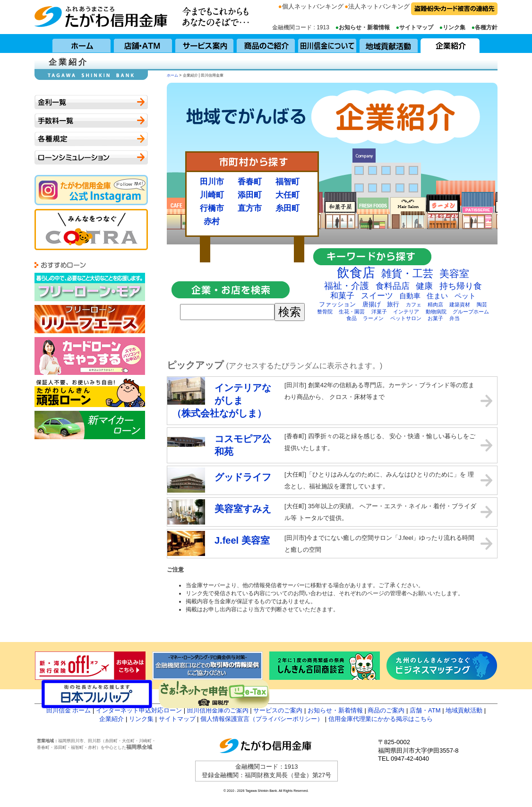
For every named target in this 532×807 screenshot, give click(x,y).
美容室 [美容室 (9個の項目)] (454, 274)
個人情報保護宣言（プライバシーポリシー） (262, 719)
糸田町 (287, 208)
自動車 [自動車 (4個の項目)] (410, 296)
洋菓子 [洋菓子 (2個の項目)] (379, 312)
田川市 (212, 182)
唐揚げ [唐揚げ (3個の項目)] (372, 304)
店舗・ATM (143, 43)
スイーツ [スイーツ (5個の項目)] (377, 296)
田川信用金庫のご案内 (218, 710)
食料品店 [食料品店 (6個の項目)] (393, 286)
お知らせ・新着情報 (364, 27)
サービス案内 (205, 43)
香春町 (250, 182)
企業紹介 (450, 43)
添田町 (250, 195)
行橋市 (212, 208)
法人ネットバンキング (379, 6)
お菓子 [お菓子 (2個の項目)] (435, 318)
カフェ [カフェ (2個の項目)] (414, 304)
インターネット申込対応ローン (139, 710)
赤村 (212, 221)
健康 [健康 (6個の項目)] (424, 286)
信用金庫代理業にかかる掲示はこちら (381, 719)
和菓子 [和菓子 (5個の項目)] (342, 296)
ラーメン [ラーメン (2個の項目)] (373, 318)
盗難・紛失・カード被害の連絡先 (454, 9)
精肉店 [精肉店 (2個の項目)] (435, 304)
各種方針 (486, 27)
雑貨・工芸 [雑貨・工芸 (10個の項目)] (407, 273)
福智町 (287, 182)
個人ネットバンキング (313, 6)
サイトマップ (416, 27)
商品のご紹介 (266, 43)
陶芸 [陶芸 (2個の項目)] (482, 304)
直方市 (250, 208)
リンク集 (454, 27)
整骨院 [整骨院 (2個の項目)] (325, 312)
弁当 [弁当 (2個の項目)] (455, 318)
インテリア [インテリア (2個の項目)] (406, 312)
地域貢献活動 (389, 43)
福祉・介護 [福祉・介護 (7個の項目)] (347, 286)
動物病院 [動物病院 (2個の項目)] (436, 312)
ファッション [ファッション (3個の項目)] (337, 304)
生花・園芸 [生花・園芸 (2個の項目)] (352, 312)
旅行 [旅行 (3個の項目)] (393, 304)
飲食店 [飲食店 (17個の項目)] (356, 273)
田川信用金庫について (327, 43)
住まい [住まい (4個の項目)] (437, 296)
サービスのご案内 (278, 710)
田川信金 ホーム (69, 710)
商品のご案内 (386, 710)
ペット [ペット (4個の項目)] (465, 296)
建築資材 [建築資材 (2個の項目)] (460, 304)
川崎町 (212, 195)
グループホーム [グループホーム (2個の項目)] (471, 312)
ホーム (82, 43)
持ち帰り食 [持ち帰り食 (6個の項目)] (461, 286)
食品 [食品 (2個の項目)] (352, 318)
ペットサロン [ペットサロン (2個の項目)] (406, 318)
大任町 (287, 195)
